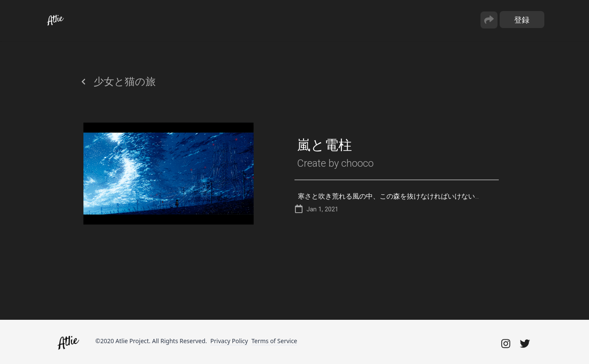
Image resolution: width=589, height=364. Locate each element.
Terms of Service (274, 341)
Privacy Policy (229, 341)
